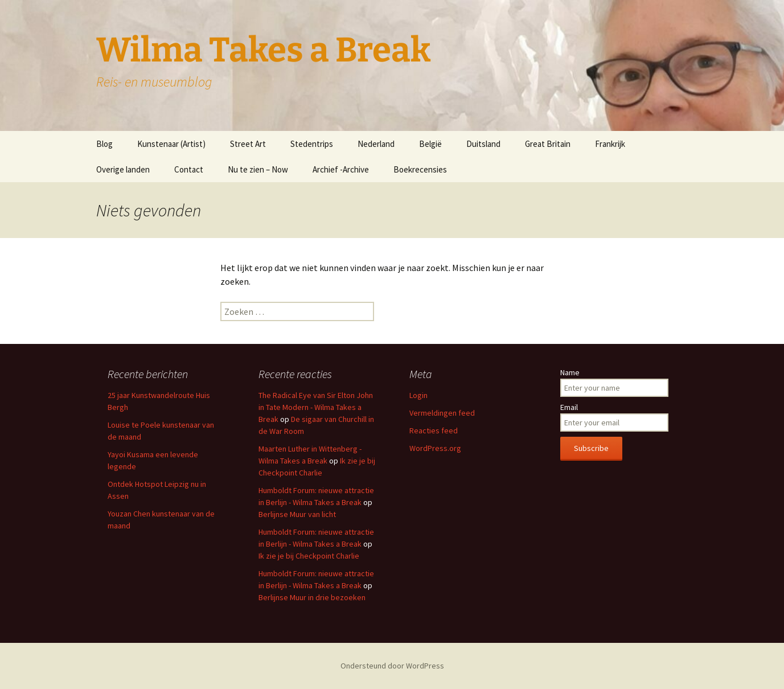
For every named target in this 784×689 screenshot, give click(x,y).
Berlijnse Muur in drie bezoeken (312, 597)
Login (418, 395)
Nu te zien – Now (258, 169)
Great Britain (548, 144)
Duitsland (483, 144)
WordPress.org (435, 448)
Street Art (248, 144)
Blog (104, 144)
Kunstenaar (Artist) (171, 144)
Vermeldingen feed (442, 413)
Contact (189, 169)
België (430, 144)
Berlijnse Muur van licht (297, 514)
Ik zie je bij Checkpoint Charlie (309, 556)
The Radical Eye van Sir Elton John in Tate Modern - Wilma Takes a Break (316, 407)
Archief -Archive (341, 169)
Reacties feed (434, 430)
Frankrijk (610, 144)
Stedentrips (312, 144)
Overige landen (123, 169)
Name (570, 372)
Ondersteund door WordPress (392, 666)
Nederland (376, 144)
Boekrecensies (420, 169)
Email (569, 407)
